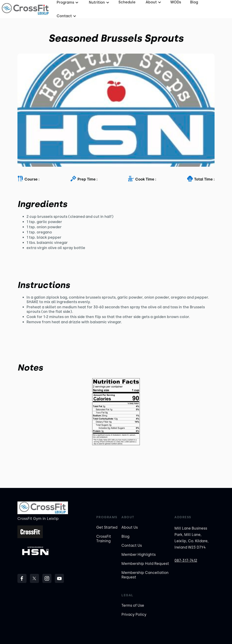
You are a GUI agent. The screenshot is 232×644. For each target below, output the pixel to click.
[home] (25, 9)
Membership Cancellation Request (145, 575)
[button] (66, 16)
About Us (130, 527)
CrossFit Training (104, 539)
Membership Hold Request (145, 564)
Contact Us (132, 545)
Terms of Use (133, 605)
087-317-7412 (186, 560)
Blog (125, 536)
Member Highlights (139, 555)
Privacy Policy (134, 614)
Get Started (107, 527)
